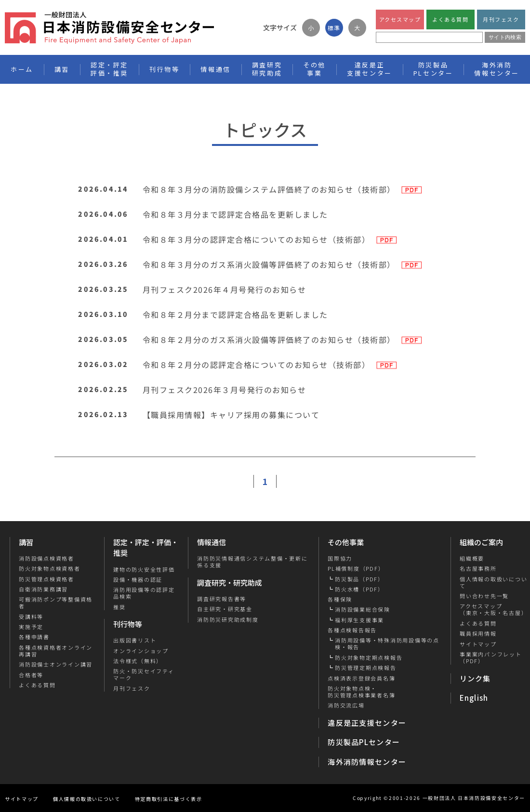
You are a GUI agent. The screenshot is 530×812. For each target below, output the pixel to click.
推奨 (119, 607)
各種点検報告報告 (352, 630)
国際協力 (340, 558)
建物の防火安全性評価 (144, 569)
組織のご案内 (481, 542)
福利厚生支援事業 (359, 620)
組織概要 (471, 558)
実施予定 (31, 627)
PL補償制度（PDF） (356, 568)
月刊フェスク (501, 19)
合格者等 (31, 675)
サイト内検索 (505, 37)
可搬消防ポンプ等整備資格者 (56, 603)
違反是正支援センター (367, 723)
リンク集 (475, 678)
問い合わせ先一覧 (484, 596)
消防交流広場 (346, 705)
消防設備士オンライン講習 (56, 664)
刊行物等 (128, 624)
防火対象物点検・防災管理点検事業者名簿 (361, 692)
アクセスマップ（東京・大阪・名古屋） (493, 609)
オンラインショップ (141, 651)
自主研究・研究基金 (225, 609)
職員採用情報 (478, 633)
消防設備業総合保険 (363, 609)
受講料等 (31, 616)
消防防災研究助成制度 (228, 619)
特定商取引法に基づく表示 (169, 799)
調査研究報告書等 (222, 599)
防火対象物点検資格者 (50, 568)
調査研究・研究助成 (230, 583)
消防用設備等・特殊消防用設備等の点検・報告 (387, 644)
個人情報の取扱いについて (87, 799)
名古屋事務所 (478, 568)
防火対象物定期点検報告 (369, 657)
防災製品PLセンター (364, 742)
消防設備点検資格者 (46, 558)
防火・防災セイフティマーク (144, 674)
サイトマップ (478, 644)
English (474, 698)
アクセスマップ (400, 19)
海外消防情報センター (497, 69)
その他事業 (346, 542)
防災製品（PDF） (359, 579)
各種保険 (340, 599)
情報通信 (212, 542)
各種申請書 (34, 637)
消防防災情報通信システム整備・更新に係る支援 (252, 562)
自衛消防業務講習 (43, 589)
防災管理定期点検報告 (366, 668)
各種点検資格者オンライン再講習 (56, 651)
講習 (26, 542)
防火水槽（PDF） (359, 589)
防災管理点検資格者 (46, 579)
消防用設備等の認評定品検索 (144, 593)
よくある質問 (450, 19)
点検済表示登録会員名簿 (361, 678)
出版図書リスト (135, 640)
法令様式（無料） (138, 661)
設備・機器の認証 (138, 579)
